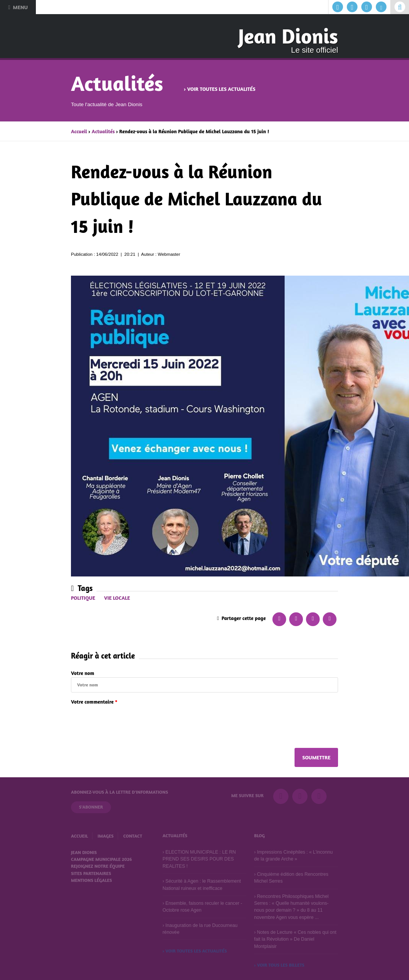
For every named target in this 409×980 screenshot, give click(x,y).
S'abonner (91, 807)
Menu (18, 7)
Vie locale (117, 598)
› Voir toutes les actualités (220, 89)
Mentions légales (91, 880)
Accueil (79, 131)
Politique (83, 598)
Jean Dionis (288, 36)
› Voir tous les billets (279, 965)
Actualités (103, 131)
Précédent (49, 174)
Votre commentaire (94, 702)
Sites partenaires (91, 873)
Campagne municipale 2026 (101, 859)
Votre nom (83, 673)
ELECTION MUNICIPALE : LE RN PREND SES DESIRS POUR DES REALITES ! (199, 859)
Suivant (360, 174)
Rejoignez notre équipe (98, 866)
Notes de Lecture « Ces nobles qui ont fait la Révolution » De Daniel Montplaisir (295, 939)
